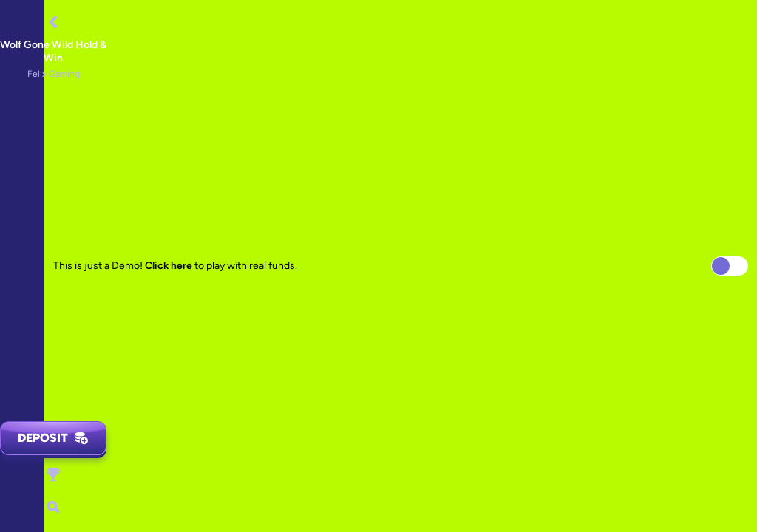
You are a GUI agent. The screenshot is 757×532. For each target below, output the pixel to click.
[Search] (53, 507)
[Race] (53, 474)
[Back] (53, 22)
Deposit (53, 438)
